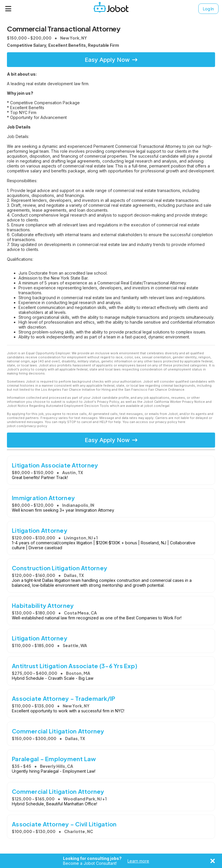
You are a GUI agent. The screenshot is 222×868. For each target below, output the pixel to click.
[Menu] (8, 9)
